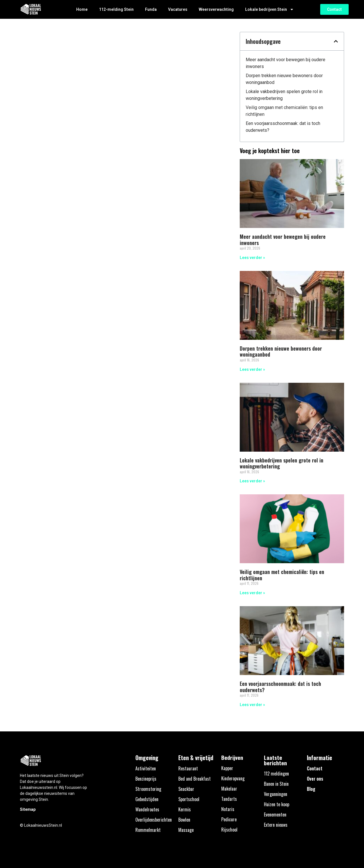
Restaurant (188, 768)
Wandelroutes (147, 809)
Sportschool (189, 799)
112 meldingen (276, 774)
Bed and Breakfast (195, 779)
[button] (336, 41)
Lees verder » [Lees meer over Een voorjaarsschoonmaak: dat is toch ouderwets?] (252, 705)
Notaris (228, 809)
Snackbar (186, 789)
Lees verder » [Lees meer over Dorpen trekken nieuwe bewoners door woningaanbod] (252, 369)
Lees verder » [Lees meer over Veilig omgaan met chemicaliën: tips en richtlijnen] (252, 593)
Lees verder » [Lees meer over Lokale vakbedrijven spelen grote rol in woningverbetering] (252, 481)
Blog (311, 789)
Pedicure (229, 819)
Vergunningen (276, 794)
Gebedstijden (147, 799)
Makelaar (229, 789)
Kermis (185, 809)
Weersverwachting (216, 9)
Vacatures (178, 9)
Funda (151, 9)
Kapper (227, 768)
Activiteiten (146, 768)
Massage (186, 830)
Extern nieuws (276, 825)
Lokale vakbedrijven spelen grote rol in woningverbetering (284, 95)
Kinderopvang (233, 778)
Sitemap (28, 809)
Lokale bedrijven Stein (269, 9)
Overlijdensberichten (154, 820)
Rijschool (229, 830)
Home (82, 9)
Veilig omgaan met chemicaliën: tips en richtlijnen (284, 111)
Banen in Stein (276, 784)
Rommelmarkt (148, 830)
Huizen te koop (277, 804)
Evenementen (275, 814)
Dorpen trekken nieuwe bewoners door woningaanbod (284, 79)
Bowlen (184, 820)
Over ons (315, 779)
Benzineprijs (146, 779)
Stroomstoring (148, 789)
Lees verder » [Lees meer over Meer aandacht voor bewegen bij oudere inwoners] (252, 258)
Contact (315, 768)
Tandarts (229, 799)
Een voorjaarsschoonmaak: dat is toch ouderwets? (283, 127)
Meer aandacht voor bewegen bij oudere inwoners (286, 63)
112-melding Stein (116, 9)
